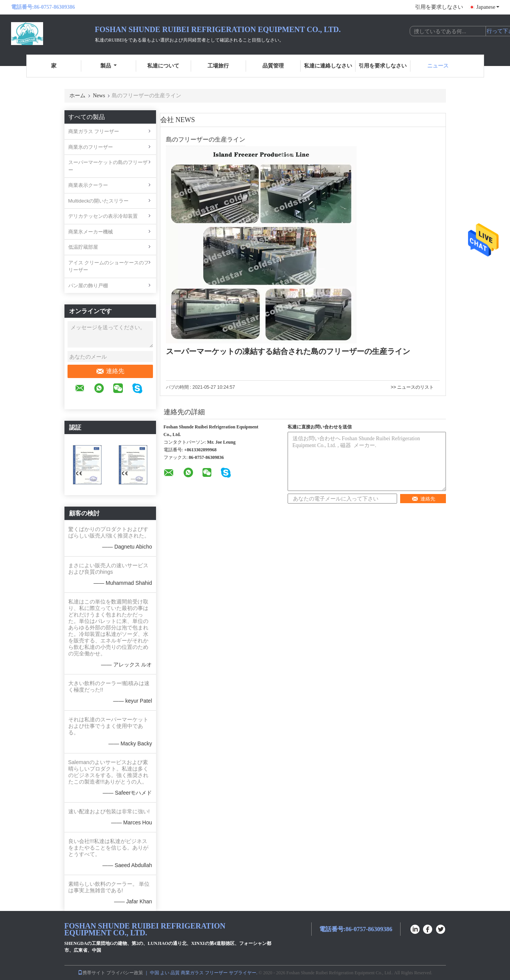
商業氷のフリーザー (91, 147)
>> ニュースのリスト (412, 387)
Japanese (488, 7)
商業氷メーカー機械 (91, 232)
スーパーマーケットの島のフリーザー (108, 166)
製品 (109, 66)
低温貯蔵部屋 (83, 247)
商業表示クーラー (88, 185)
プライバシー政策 (125, 973)
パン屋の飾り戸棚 (88, 286)
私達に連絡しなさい (328, 66)
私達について (163, 66)
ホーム (77, 96)
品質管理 (273, 66)
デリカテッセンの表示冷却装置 (103, 216)
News (99, 96)
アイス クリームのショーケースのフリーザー (109, 266)
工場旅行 (218, 66)
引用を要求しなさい (439, 7)
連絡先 (110, 371)
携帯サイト (92, 973)
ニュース (438, 66)
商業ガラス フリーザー (94, 131)
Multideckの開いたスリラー (99, 201)
